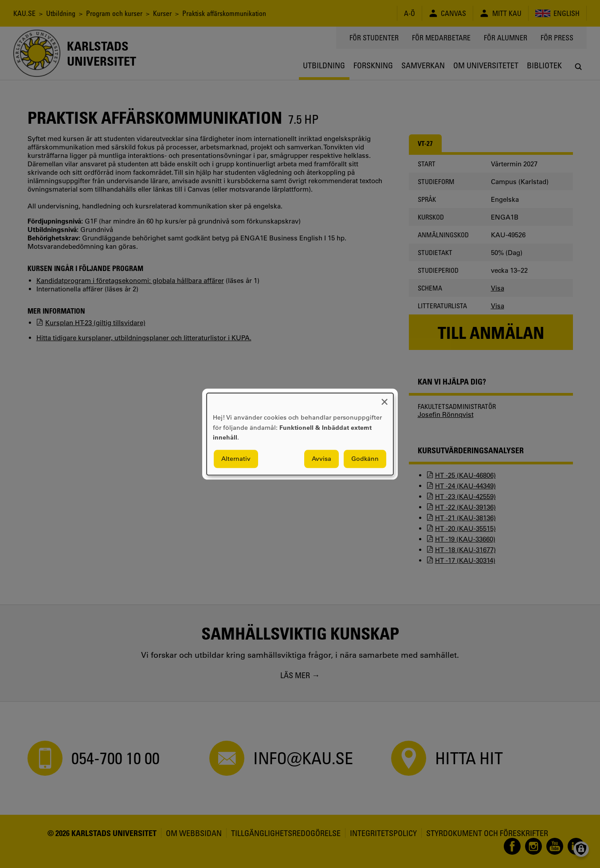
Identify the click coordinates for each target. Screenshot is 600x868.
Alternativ (236, 459)
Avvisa (322, 459)
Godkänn (365, 459)
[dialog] (300, 434)
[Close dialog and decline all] (384, 399)
